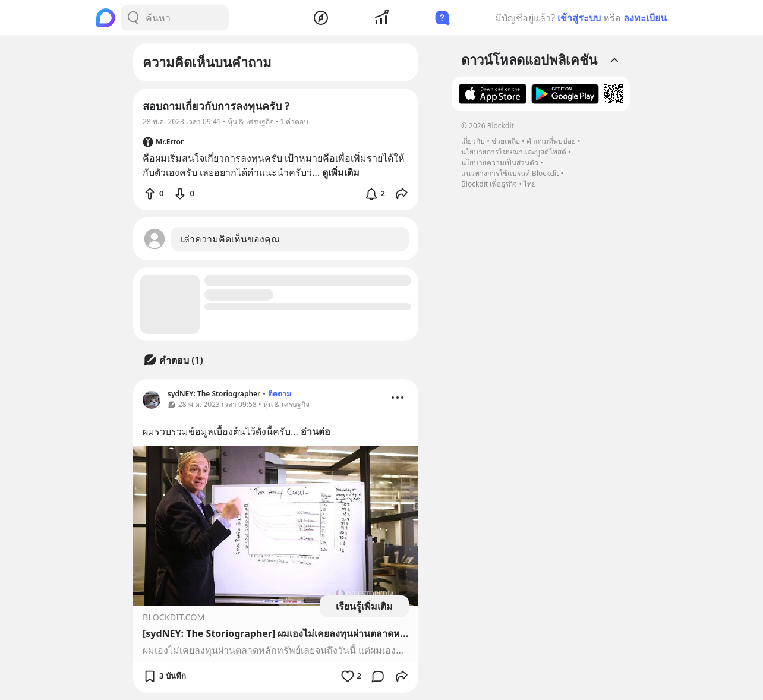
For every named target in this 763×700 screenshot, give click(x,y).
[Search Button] (133, 18)
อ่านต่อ (316, 431)
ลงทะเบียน (645, 18)
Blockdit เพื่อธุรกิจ (489, 184)
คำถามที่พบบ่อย (551, 141)
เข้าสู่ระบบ (579, 18)
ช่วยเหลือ (506, 141)
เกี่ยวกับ (473, 141)
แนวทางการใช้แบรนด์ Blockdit (510, 173)
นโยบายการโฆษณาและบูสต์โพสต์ (514, 152)
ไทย (530, 184)
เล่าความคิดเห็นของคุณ (230, 239)
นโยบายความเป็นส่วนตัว (500, 163)
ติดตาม (280, 394)
